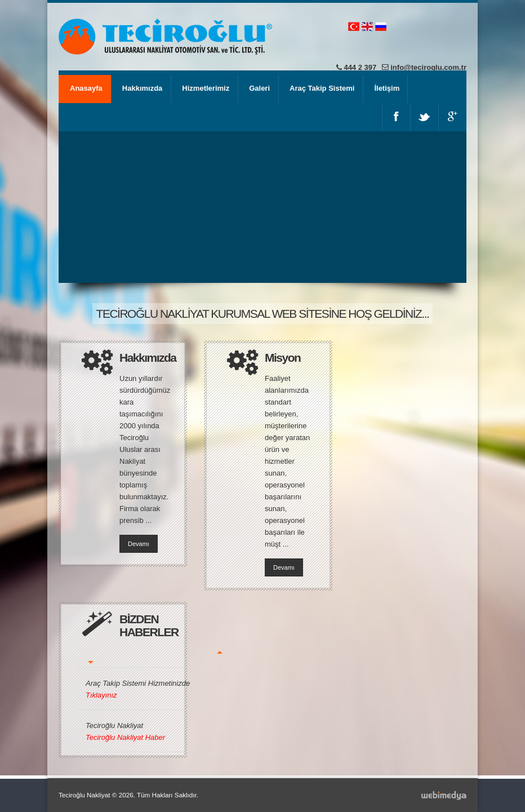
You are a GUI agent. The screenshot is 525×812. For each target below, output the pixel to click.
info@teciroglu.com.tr (428, 67)
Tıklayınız (101, 695)
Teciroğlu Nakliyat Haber (125, 737)
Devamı (139, 544)
